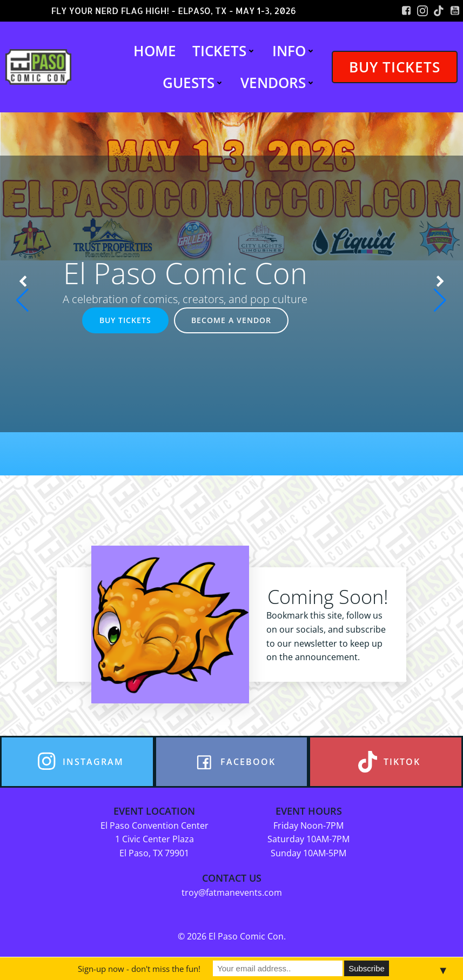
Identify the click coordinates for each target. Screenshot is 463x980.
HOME (155, 51)
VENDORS (278, 83)
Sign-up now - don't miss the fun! (139, 969)
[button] (23, 294)
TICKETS (224, 51)
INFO (294, 51)
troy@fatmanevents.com (232, 892)
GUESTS (193, 83)
